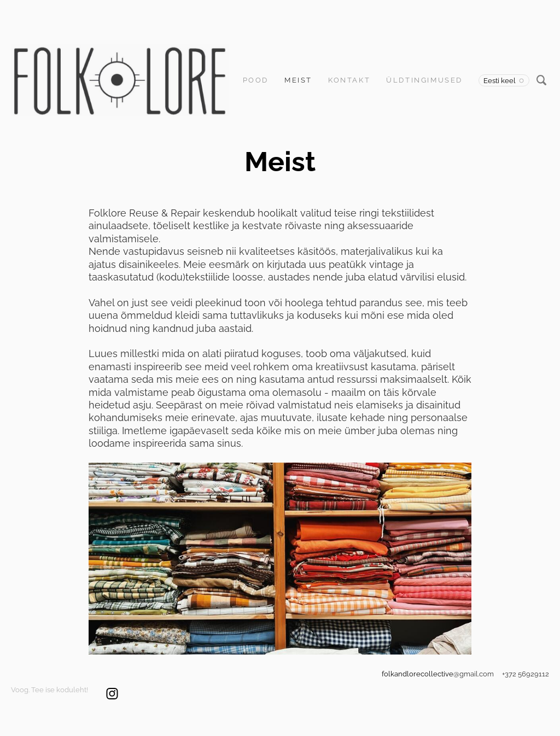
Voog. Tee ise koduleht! (49, 690)
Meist (298, 80)
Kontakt (349, 80)
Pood (256, 80)
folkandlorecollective (418, 674)
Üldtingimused (424, 80)
